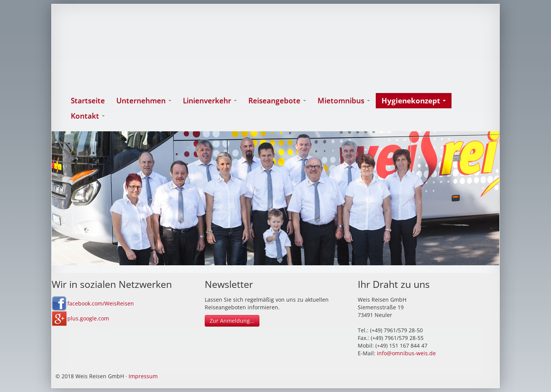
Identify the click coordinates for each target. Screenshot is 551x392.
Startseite (88, 101)
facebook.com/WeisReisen (101, 303)
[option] (275, 198)
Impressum (143, 376)
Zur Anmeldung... (232, 321)
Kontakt (88, 116)
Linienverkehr (210, 101)
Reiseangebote (277, 101)
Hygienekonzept (414, 101)
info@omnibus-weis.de (406, 353)
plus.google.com (88, 318)
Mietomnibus (344, 101)
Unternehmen (144, 101)
